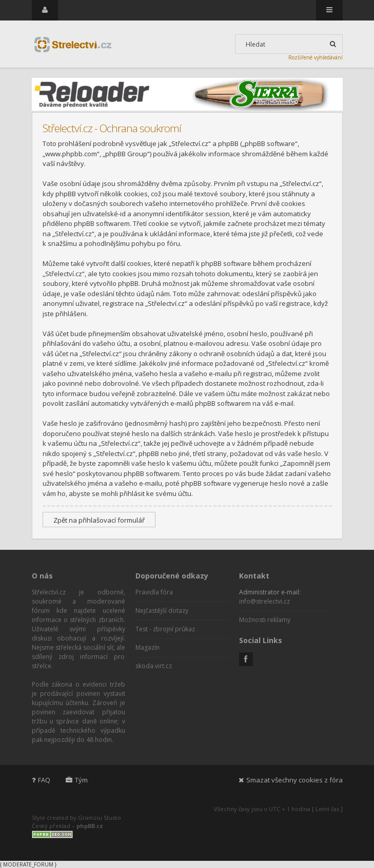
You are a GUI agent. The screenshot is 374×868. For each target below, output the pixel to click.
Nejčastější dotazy (162, 611)
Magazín (147, 647)
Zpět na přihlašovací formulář (99, 520)
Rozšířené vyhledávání (316, 57)
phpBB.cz (90, 826)
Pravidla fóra (154, 592)
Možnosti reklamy (265, 620)
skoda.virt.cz (154, 666)
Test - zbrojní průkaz (165, 629)
